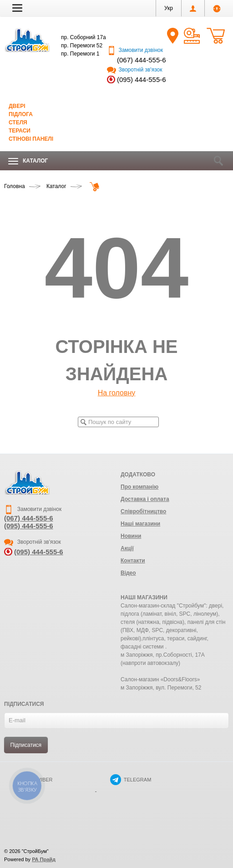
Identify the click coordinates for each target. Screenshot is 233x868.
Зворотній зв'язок (134, 70)
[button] (17, 8)
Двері (17, 106)
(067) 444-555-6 (142, 60)
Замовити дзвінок (135, 50)
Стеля (18, 123)
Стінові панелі (31, 139)
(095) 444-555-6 (142, 79)
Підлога (21, 114)
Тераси (20, 131)
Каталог (28, 161)
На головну (117, 393)
